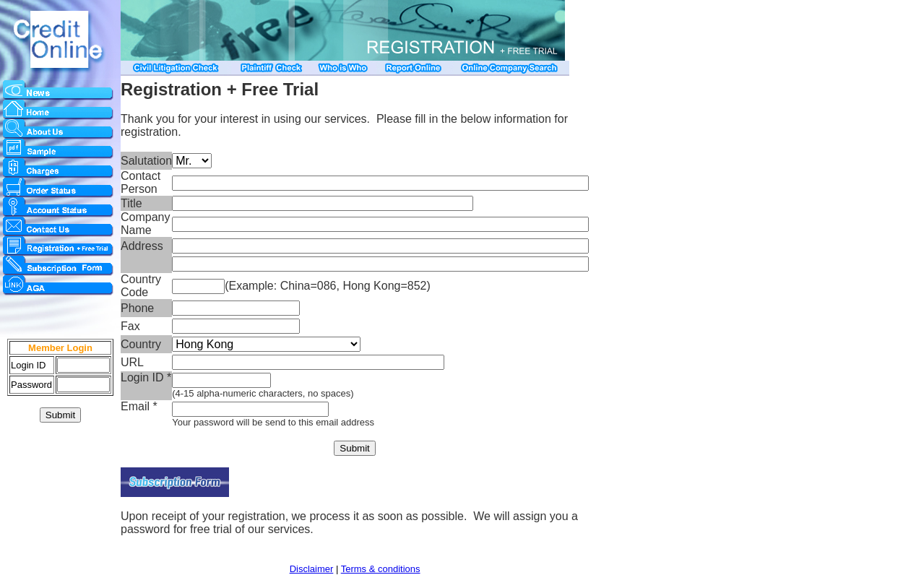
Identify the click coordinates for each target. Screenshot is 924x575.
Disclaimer (312, 569)
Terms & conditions (381, 569)
